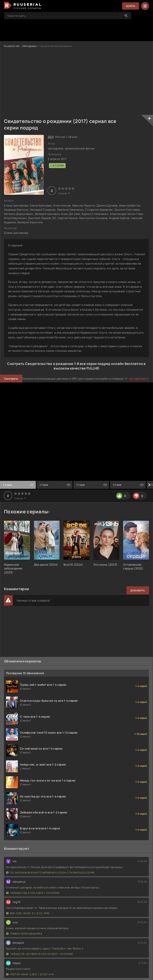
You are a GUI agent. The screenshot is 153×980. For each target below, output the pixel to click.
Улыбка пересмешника (24, 934)
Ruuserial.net (12, 46)
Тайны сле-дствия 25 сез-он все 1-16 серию (40, 954)
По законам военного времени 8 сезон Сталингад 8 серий (50, 873)
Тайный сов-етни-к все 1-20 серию (33, 893)
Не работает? (139, 379)
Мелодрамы (30, 46)
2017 (51, 137)
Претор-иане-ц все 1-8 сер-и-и (30, 974)
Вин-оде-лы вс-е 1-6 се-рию (28, 913)
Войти (131, 6)
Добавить (138, 590)
